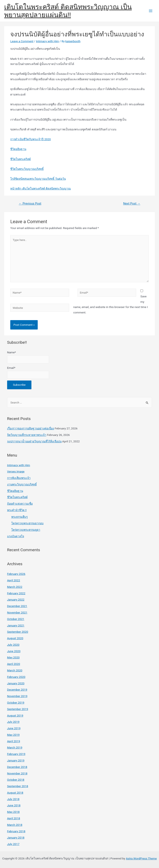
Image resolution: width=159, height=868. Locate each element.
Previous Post (30, 204)
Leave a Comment (22, 41)
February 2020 (16, 677)
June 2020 (14, 651)
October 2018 (16, 780)
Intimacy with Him (48, 41)
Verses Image (16, 471)
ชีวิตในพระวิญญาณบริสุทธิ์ (27, 169)
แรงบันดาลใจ (16, 536)
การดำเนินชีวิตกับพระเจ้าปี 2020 (30, 139)
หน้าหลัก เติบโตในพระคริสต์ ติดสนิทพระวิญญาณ (41, 188)
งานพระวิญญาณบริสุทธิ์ (22, 484)
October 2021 (16, 619)
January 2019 (16, 760)
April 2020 (14, 664)
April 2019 (14, 741)
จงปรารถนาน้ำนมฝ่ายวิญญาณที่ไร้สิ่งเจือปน (34, 441)
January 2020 (16, 683)
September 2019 (18, 709)
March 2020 (15, 670)
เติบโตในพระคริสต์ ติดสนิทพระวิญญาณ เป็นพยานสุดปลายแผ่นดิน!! (68, 11)
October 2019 (16, 703)
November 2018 (17, 773)
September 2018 (18, 786)
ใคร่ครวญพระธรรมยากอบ (27, 523)
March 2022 (15, 587)
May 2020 (13, 657)
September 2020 (18, 632)
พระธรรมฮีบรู (19, 517)
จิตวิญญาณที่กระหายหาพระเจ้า (27, 435)
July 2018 (13, 799)
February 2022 (16, 593)
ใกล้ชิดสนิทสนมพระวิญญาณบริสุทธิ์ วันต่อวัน (38, 179)
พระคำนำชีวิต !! (17, 510)
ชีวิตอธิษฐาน (18, 149)
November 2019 (17, 696)
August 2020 (15, 638)
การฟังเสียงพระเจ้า (19, 478)
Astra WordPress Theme (141, 858)
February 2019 (16, 754)
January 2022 (16, 599)
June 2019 (14, 728)
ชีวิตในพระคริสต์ (21, 159)
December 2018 (17, 767)
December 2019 (17, 690)
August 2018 (15, 793)
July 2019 (13, 722)
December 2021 (17, 606)
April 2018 (14, 818)
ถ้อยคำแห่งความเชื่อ (20, 504)
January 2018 (16, 837)
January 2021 (16, 625)
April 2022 (14, 580)
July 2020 (13, 645)
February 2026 (16, 574)
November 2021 (17, 612)
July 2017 (13, 844)
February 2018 (16, 831)
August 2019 (15, 715)
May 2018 (13, 812)
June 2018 (14, 805)
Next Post (132, 204)
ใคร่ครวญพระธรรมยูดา (26, 530)
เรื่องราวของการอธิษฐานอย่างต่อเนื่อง (31, 428)
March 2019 (15, 747)
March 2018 (15, 825)
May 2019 (13, 735)
